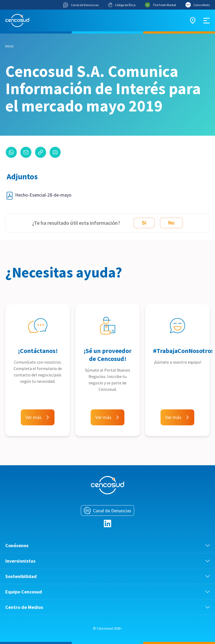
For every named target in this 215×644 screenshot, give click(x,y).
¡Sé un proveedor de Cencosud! (107, 355)
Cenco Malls (198, 5)
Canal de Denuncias (81, 5)
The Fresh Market (161, 5)
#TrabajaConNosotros (184, 351)
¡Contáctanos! (38, 351)
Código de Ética (122, 5)
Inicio (9, 46)
